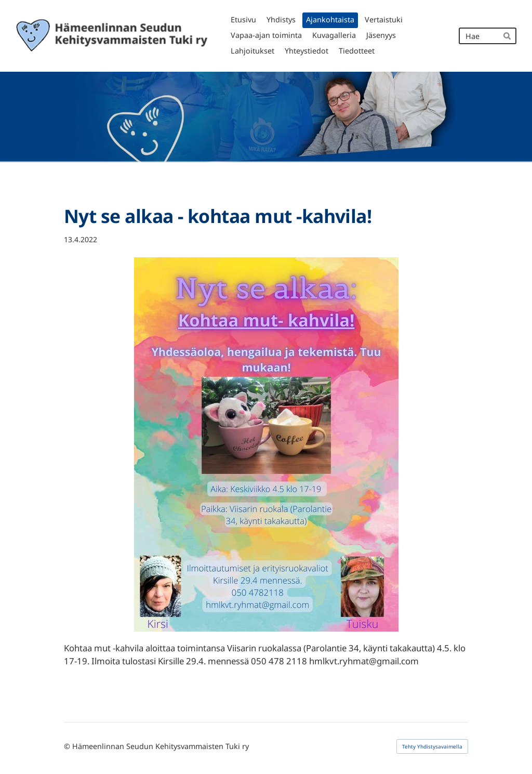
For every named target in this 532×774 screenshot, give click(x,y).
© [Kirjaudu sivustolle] (68, 746)
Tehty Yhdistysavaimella (432, 746)
